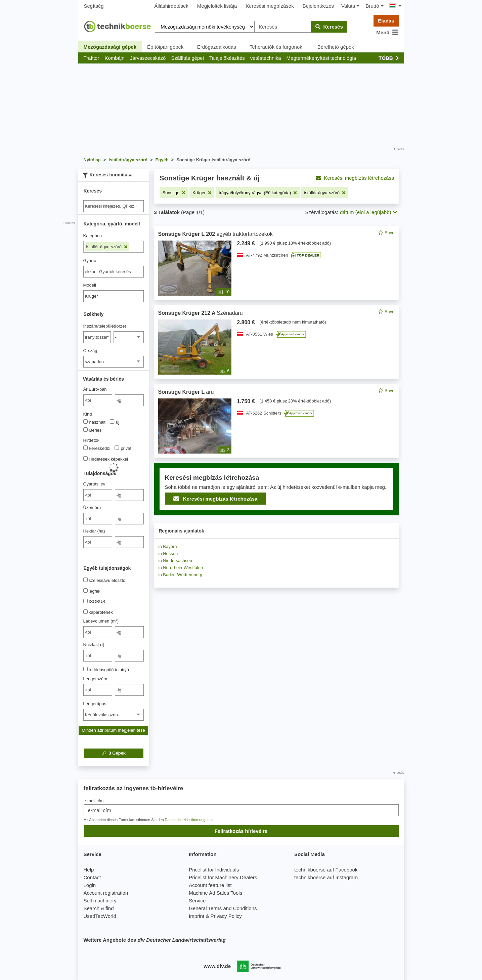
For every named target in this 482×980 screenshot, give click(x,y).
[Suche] (114, 206)
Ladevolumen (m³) (101, 621)
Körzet (120, 326)
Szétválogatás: (322, 212)
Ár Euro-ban (95, 389)
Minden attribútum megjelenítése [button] (113, 730)
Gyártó (90, 261)
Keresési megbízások (270, 6)
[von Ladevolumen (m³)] (98, 632)
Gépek (113, 753)
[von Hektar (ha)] (98, 542)
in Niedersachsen (175, 561)
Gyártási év (94, 484)
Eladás (386, 21)
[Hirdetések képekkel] (85, 458)
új (115, 422)
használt (94, 422)
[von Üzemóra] (98, 519)
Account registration (106, 893)
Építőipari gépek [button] (165, 47)
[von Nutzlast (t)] (98, 656)
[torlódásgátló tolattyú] (85, 669)
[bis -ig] (129, 400)
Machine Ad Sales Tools (215, 893)
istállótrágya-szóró (107, 247)
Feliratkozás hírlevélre (241, 831)
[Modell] (114, 296)
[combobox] (114, 272)
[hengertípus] (114, 715)
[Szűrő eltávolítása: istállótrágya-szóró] (325, 193)
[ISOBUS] (85, 601)
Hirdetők (91, 440)
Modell (90, 285)
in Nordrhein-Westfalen (181, 568)
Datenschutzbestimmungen (187, 820)
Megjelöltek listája (217, 6)
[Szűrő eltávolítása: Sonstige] (174, 193)
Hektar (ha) (94, 531)
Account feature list (210, 885)
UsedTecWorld (100, 916)
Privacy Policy (226, 916)
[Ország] (114, 362)
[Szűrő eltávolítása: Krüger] (202, 193)
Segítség (94, 6)
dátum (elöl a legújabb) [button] (368, 212)
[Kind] (85, 421)
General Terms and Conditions (223, 908)
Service (197, 901)
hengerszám (95, 679)
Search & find (99, 908)
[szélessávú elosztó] (85, 580)
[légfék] (85, 590)
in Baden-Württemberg (181, 575)
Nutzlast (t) (94, 645)
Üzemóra (92, 507)
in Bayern (168, 546)
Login (90, 885)
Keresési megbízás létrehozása (355, 178)
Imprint (196, 916)
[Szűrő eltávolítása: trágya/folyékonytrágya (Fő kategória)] (258, 193)
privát (123, 448)
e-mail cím (94, 801)
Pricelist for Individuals (214, 870)
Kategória (93, 236)
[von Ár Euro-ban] (98, 400)
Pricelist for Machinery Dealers (223, 877)
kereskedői (97, 448)
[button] (92, 58)
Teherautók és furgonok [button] (276, 47)
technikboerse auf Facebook (326, 870)
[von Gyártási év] (98, 495)
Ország (90, 351)
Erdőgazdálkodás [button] (217, 47)
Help (89, 870)
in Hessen (168, 553)
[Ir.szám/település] (97, 337)
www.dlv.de (217, 966)
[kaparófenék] (85, 612)
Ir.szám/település (97, 326)
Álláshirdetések (171, 6)
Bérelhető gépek (336, 47)
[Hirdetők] (85, 448)
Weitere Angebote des (155, 940)
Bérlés (93, 430)
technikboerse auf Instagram (326, 877)
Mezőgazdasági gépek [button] (110, 47)
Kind (88, 414)
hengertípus (95, 704)
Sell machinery (100, 901)
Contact (92, 877)
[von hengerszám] (98, 690)
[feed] (276, 371)
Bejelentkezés (318, 6)
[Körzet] (129, 337)
